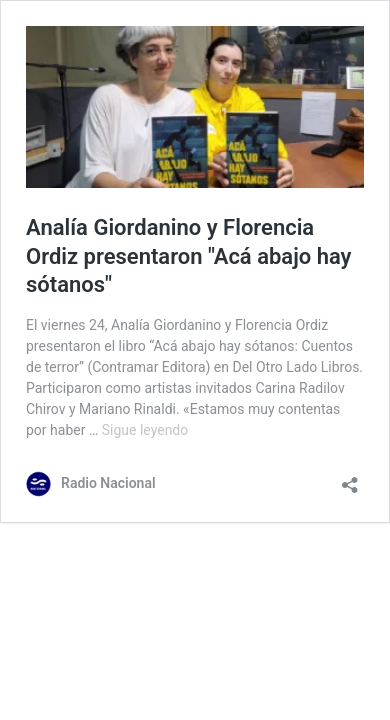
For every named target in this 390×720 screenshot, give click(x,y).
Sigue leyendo (145, 430)
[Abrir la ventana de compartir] (350, 478)
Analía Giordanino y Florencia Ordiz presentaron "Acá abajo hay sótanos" (189, 256)
